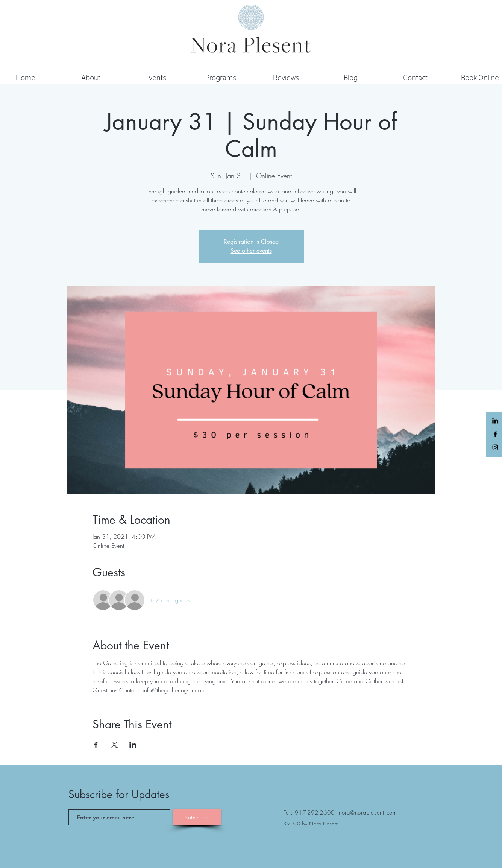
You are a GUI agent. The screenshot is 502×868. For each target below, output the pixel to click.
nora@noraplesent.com (368, 813)
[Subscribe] (197, 817)
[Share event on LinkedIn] (133, 745)
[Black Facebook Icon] (495, 434)
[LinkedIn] (495, 421)
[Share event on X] (115, 745)
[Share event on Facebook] (96, 745)
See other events (251, 251)
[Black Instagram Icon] (495, 447)
